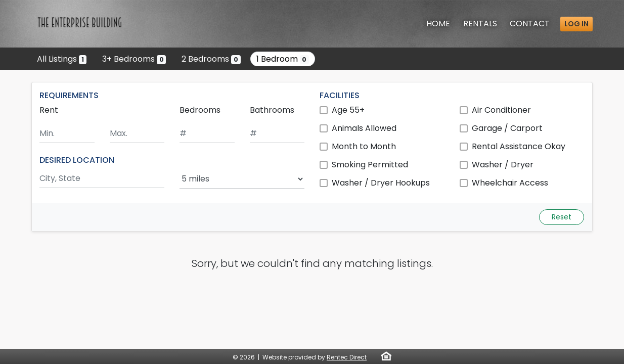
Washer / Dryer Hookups (381, 183)
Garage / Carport (507, 128)
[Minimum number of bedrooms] (207, 134)
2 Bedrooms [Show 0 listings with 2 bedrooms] (211, 59)
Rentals (480, 24)
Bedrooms (200, 110)
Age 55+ (348, 110)
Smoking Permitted (370, 165)
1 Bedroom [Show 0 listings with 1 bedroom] (283, 59)
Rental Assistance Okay (519, 146)
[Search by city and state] (102, 179)
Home (438, 24)
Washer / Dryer (503, 165)
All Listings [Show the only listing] (62, 59)
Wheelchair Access (510, 183)
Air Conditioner (501, 110)
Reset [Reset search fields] (562, 217)
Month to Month (364, 146)
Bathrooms (272, 110)
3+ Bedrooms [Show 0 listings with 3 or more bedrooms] (134, 59)
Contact (530, 24)
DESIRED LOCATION (77, 160)
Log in (576, 24)
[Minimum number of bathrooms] (277, 134)
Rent (49, 110)
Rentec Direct (347, 357)
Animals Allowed (364, 128)
